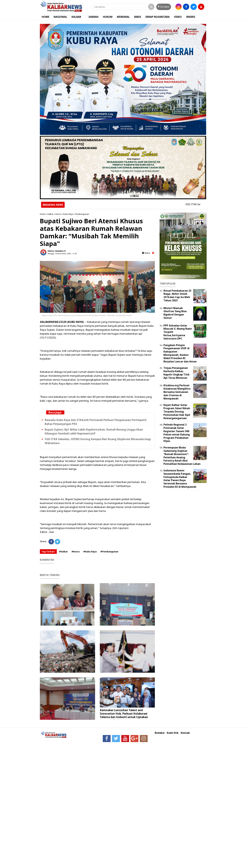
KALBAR (76, 17)
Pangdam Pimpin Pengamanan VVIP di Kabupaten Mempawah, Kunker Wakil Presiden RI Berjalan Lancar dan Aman (180, 353)
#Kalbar (63, 552)
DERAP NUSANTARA (158, 17)
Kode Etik (173, 733)
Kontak (185, 733)
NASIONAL (60, 17)
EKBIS (138, 17)
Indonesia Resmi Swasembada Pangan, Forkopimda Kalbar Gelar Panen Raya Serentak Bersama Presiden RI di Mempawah (180, 479)
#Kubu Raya (90, 552)
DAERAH (94, 17)
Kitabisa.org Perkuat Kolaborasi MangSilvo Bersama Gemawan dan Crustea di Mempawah (177, 392)
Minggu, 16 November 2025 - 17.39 (62, 254)
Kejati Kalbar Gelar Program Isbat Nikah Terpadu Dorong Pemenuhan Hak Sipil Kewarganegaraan (177, 411)
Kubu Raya (68, 214)
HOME (45, 17)
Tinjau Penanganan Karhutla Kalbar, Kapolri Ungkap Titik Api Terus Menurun (176, 373)
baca (146, 253)
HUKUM (108, 17)
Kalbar (51, 214)
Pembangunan (82, 214)
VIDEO (178, 17)
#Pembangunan (109, 552)
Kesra (58, 214)
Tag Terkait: (48, 552)
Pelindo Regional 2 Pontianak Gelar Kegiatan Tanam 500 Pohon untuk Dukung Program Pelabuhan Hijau (177, 433)
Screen (164, 7)
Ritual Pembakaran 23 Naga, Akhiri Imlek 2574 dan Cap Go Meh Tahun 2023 (177, 296)
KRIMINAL (123, 17)
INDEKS (191, 17)
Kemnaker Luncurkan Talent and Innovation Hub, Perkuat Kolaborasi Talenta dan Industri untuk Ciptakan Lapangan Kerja (124, 715)
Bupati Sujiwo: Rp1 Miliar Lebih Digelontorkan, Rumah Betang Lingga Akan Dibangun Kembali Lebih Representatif (94, 431)
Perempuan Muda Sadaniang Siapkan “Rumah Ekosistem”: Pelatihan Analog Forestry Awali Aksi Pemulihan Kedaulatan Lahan (182, 456)
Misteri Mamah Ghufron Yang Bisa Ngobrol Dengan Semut (175, 313)
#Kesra (76, 552)
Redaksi (160, 733)
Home (43, 214)
